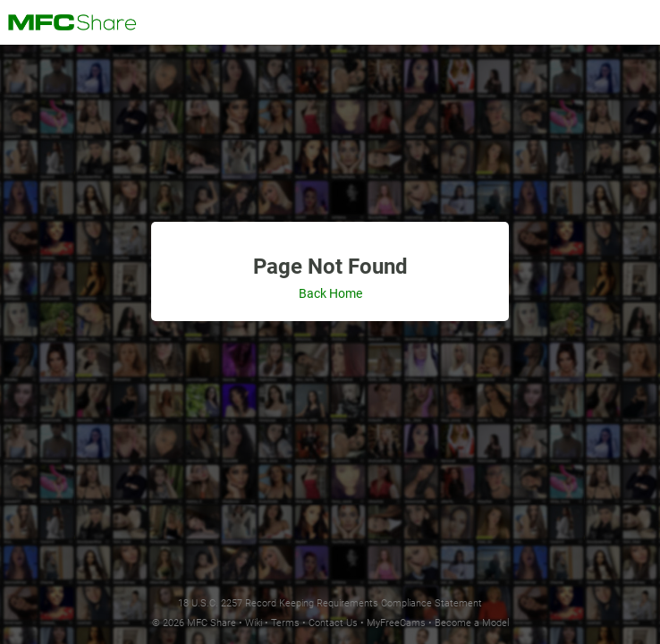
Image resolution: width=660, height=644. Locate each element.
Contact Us (333, 623)
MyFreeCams (396, 623)
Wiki (254, 623)
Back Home (330, 293)
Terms (285, 623)
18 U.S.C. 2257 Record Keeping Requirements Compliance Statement (330, 603)
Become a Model (472, 623)
